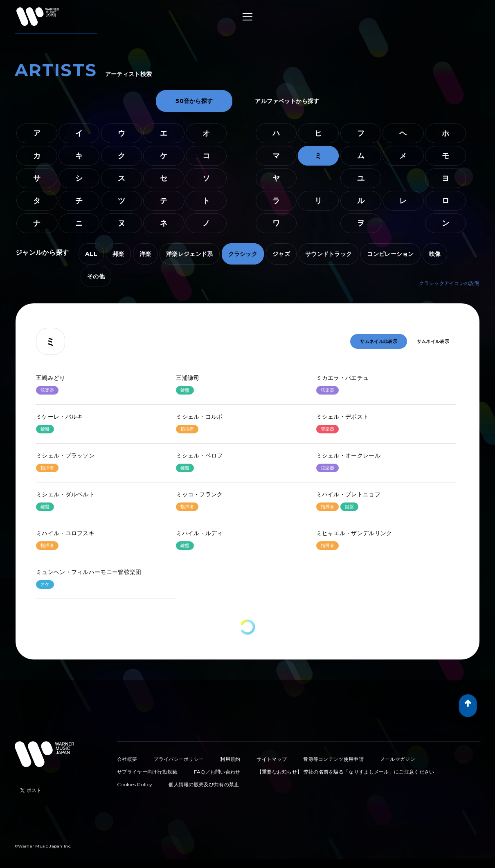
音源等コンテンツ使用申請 (333, 759)
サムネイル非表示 (378, 341)
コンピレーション (390, 254)
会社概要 (127, 759)
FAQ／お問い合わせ (217, 772)
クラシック (243, 254)
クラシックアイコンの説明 (449, 283)
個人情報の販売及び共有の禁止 (204, 784)
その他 (96, 276)
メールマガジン (398, 759)
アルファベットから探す (287, 101)
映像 (435, 254)
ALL (91, 254)
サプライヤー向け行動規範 (147, 772)
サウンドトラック (328, 254)
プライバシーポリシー (179, 759)
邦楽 (118, 254)
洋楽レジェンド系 (189, 254)
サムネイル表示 (433, 341)
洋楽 (145, 254)
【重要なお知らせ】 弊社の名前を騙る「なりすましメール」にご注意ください (346, 772)
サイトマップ (272, 759)
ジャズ (281, 254)
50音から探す (194, 101)
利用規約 (230, 759)
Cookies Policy (135, 784)
